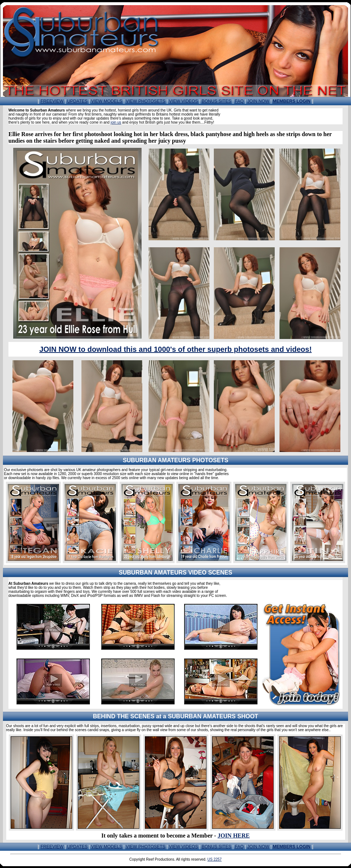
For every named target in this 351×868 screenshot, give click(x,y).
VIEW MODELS (107, 101)
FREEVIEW (52, 101)
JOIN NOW (258, 101)
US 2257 (214, 859)
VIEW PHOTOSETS (146, 101)
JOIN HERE (234, 836)
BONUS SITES (217, 101)
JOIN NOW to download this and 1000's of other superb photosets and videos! (175, 349)
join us (116, 122)
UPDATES (77, 101)
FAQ (239, 101)
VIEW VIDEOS (184, 101)
